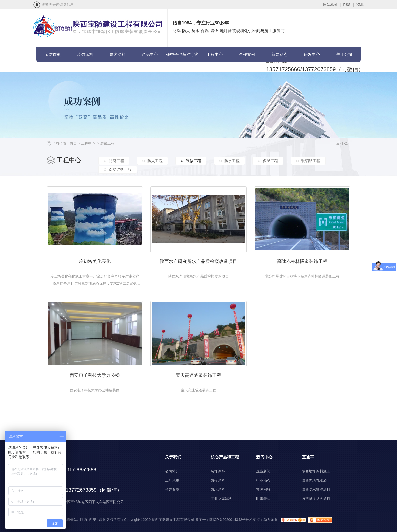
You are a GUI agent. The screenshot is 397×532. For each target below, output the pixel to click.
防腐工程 (116, 161)
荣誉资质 (172, 489)
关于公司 (344, 55)
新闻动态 (280, 55)
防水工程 (232, 161)
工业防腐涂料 (221, 499)
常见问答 (263, 489)
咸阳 (102, 520)
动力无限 (270, 520)
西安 (93, 520)
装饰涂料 (85, 55)
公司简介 (172, 471)
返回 (342, 143)
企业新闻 (263, 471)
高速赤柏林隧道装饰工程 (302, 261)
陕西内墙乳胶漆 (314, 480)
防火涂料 (117, 55)
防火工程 (155, 161)
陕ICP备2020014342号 (227, 520)
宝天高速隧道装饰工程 (198, 375)
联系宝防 (53, 70)
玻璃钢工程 (311, 161)
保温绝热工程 (120, 170)
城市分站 (70, 520)
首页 (73, 143)
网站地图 (332, 5)
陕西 (84, 520)
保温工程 (270, 161)
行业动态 (263, 480)
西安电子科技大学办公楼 (95, 375)
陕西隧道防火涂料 (316, 499)
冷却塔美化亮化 (95, 261)
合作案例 (247, 55)
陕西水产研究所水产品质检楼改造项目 (198, 261)
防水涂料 (218, 489)
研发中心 (312, 55)
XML (360, 5)
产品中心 (150, 55)
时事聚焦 (263, 499)
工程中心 (215, 55)
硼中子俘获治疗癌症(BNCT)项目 (182, 57)
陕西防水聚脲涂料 (316, 489)
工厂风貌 (172, 480)
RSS (348, 5)
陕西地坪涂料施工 (316, 471)
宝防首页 (53, 55)
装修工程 (107, 143)
